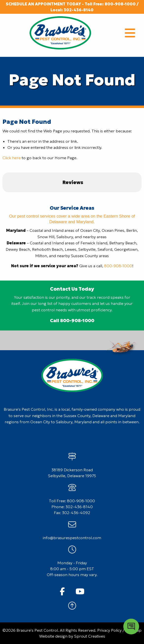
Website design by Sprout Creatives (72, 636)
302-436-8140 (79, 10)
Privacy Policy (109, 630)
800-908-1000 (120, 4)
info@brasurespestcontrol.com (72, 538)
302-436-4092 (76, 513)
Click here (12, 158)
